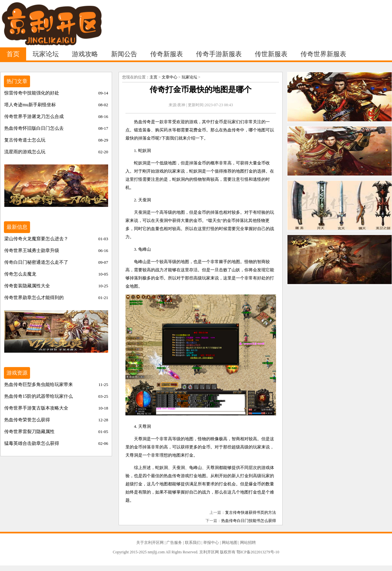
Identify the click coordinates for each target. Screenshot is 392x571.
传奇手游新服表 (219, 54)
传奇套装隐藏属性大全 (27, 286)
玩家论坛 (46, 54)
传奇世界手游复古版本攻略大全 (36, 408)
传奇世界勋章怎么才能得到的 (34, 298)
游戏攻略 (85, 54)
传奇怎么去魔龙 (20, 274)
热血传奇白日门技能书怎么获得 (249, 521)
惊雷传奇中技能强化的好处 (32, 93)
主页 (154, 77)
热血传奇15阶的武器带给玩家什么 (39, 396)
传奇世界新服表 (323, 54)
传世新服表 (271, 54)
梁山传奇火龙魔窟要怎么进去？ (36, 239)
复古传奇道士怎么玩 (25, 140)
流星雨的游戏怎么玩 (25, 152)
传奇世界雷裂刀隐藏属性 (29, 432)
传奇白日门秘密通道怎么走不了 (36, 262)
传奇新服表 (167, 54)
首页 (13, 54)
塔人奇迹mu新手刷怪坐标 (30, 105)
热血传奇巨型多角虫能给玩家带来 (39, 385)
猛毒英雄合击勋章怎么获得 (32, 443)
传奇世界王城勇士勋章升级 (32, 251)
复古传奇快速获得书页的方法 (251, 512)
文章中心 (170, 77)
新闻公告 (124, 54)
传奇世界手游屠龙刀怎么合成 (34, 117)
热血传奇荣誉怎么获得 (27, 420)
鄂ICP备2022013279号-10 (258, 552)
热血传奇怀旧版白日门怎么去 (34, 128)
